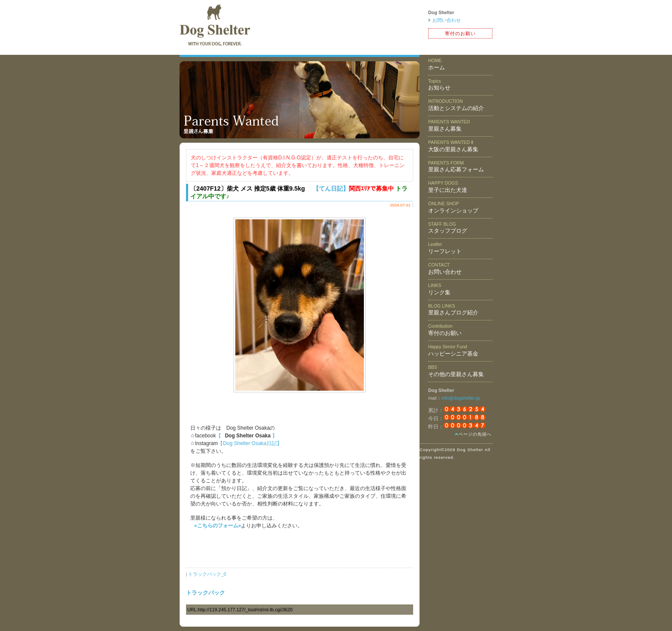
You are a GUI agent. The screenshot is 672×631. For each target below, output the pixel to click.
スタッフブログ (448, 228)
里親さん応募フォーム (456, 167)
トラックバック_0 (207, 574)
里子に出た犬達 (448, 187)
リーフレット (445, 248)
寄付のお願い (460, 33)
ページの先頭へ (475, 434)
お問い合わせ (447, 20)
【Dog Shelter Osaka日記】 (250, 443)
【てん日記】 (331, 188)
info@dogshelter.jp (461, 398)
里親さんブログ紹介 (453, 310)
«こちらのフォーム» (217, 526)
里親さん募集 (449, 126)
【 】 (247, 436)
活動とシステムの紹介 (456, 105)
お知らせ (439, 85)
